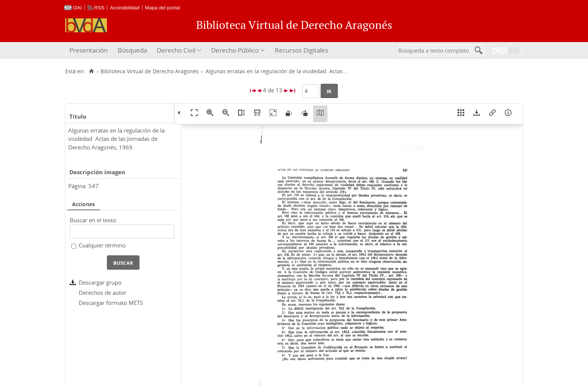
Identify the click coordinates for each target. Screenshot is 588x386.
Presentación (88, 50)
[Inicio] (91, 71)
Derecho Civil (176, 50)
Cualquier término (102, 245)
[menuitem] (89, 51)
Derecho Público (235, 50)
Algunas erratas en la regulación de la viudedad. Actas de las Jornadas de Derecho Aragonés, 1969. (116, 139)
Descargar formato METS (111, 303)
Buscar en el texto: (94, 220)
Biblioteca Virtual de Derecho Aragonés (150, 71)
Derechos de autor (103, 293)
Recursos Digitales (301, 50)
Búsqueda (132, 50)
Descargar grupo (100, 282)
